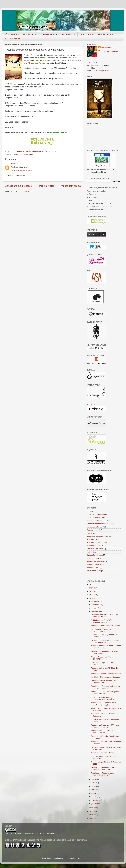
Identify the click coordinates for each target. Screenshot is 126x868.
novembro (96, 605)
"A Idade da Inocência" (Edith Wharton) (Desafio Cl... (103, 621)
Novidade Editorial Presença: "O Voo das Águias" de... (106, 732)
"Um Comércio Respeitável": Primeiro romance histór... (106, 630)
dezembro (96, 601)
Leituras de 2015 (49, 34)
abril (93, 793)
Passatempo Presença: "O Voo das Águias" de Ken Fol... (105, 726)
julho (94, 783)
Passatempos (92, 530)
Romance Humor (93, 546)
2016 (92, 588)
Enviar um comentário (17, 175)
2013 (92, 598)
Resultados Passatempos (23, 154)
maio (94, 790)
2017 (92, 584)
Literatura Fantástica (95, 517)
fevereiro (95, 800)
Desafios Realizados (13, 39)
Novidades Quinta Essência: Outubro (106, 626)
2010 (92, 815)
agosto (94, 779)
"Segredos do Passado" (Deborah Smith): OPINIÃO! (104, 616)
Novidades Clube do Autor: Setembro (106, 677)
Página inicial (46, 186)
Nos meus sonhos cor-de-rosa (99, 524)
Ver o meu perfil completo (108, 51)
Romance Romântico (95, 549)
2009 (92, 818)
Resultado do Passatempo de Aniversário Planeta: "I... (103, 774)
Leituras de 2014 (68, 34)
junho (94, 786)
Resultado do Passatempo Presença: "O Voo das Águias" (106, 687)
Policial (89, 533)
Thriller (89, 552)
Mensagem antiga (71, 186)
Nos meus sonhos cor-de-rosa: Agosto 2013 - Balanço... (106, 748)
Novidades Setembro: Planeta (103, 753)
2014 (92, 595)
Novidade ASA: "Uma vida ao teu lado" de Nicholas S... (104, 704)
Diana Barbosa (107, 47)
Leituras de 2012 (106, 34)
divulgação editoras (94, 555)
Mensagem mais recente (18, 186)
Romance (90, 539)
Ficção (89, 511)
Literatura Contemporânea (97, 514)
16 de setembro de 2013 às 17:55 (24, 170)
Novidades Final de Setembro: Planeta (106, 674)
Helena (14, 164)
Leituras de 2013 (87, 34)
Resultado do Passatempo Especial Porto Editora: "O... (105, 693)
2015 (92, 591)
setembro (95, 611)
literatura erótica (93, 558)
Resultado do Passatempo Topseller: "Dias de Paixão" (106, 641)
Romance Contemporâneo (97, 542)
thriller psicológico (94, 571)
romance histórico (94, 564)
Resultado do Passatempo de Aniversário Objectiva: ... (103, 768)
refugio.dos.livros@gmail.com (98, 71)
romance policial (93, 568)
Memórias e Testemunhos (97, 521)
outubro (95, 608)
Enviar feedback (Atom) (24, 191)
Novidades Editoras (94, 527)
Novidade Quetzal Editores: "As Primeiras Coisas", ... (103, 682)
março (94, 797)
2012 (92, 808)
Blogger (81, 858)
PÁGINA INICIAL (12, 34)
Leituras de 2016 (31, 34)
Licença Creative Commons (43, 834)
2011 (92, 811)
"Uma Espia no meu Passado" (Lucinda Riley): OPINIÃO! (103, 698)
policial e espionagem (95, 561)
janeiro (94, 804)
